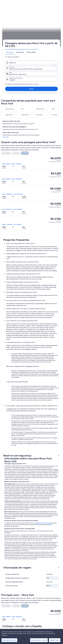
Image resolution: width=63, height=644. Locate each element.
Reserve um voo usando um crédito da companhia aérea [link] (54, 610)
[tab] (9, 27)
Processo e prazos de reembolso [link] (53, 605)
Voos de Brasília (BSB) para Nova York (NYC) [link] (15, 580)
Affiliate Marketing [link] (8, 616)
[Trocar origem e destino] (22, 34)
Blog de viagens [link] (22, 624)
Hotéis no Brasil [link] (22, 601)
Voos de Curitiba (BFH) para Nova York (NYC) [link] (16, 573)
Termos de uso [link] (37, 602)
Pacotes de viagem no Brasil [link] (24, 609)
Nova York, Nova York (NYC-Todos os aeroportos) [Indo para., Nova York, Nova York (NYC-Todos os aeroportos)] (33, 34)
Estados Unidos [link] (18, 54)
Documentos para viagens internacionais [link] (54, 615)
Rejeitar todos (55, 642)
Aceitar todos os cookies (39, 642)
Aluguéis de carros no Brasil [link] (23, 616)
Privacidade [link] (36, 599)
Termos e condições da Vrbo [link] (39, 606)
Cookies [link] (35, 597)
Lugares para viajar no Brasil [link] (23, 597)
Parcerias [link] (5, 607)
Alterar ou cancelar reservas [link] (53, 600)
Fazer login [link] (53, 94)
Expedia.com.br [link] (5, 54)
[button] (32, 389)
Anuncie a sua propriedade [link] (6, 603)
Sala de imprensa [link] (7, 610)
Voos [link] (12, 54)
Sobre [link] (4, 597)
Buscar (55, 39)
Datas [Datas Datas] (46, 34)
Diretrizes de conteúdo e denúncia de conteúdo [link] (39, 610)
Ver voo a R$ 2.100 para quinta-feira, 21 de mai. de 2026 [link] (21, 23)
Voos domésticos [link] (22, 613)
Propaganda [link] (6, 613)
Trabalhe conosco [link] (7, 599)
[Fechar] (60, 634)
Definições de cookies (9, 642)
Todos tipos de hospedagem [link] (22, 621)
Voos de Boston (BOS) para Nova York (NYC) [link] (15, 576)
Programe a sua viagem (56, 54)
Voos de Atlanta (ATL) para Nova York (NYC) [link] (15, 569)
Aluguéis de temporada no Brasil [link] (24, 605)
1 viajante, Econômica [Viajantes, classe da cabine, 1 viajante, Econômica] (15, 40)
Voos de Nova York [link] (8, 566)
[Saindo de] (13, 34)
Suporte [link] (50, 597)
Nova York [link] (26, 54)
